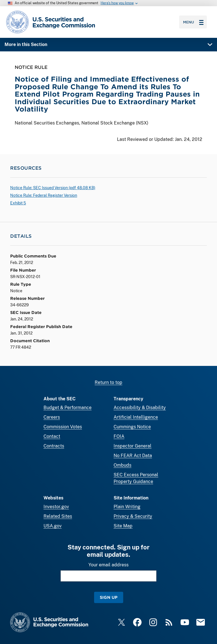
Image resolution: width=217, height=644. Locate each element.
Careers (52, 417)
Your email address (108, 565)
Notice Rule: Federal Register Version (44, 195)
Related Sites (58, 516)
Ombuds (122, 465)
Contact (52, 436)
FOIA (119, 436)
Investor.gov (56, 507)
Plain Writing (127, 507)
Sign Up (109, 597)
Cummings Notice (132, 427)
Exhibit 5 (18, 203)
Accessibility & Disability (140, 408)
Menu (193, 22)
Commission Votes (63, 427)
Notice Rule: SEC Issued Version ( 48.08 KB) (53, 188)
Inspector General (133, 446)
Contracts (54, 446)
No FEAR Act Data (133, 456)
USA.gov (53, 526)
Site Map (123, 526)
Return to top (108, 382)
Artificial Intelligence (136, 417)
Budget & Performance (68, 408)
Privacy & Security (133, 516)
